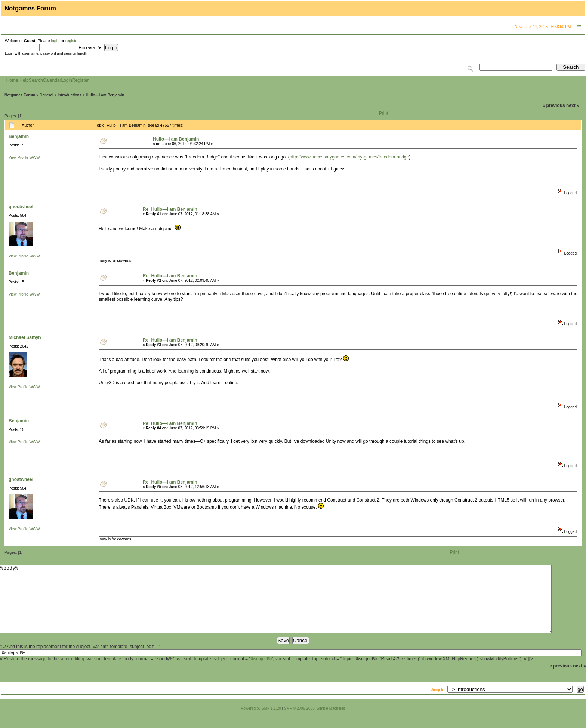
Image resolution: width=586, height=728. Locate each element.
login (55, 41)
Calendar (52, 80)
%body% (276, 606)
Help (24, 80)
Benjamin (19, 136)
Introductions (70, 95)
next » (573, 105)
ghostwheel (21, 207)
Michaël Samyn (25, 337)
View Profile (18, 158)
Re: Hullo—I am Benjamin (170, 209)
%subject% (261, 672)
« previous (554, 105)
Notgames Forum (20, 95)
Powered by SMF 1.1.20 (261, 722)
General (47, 95)
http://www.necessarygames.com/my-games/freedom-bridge (349, 157)
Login (66, 80)
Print (384, 113)
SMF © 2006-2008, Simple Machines (315, 722)
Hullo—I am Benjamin (105, 95)
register (72, 41)
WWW (34, 158)
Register (81, 80)
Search (36, 80)
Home (12, 80)
